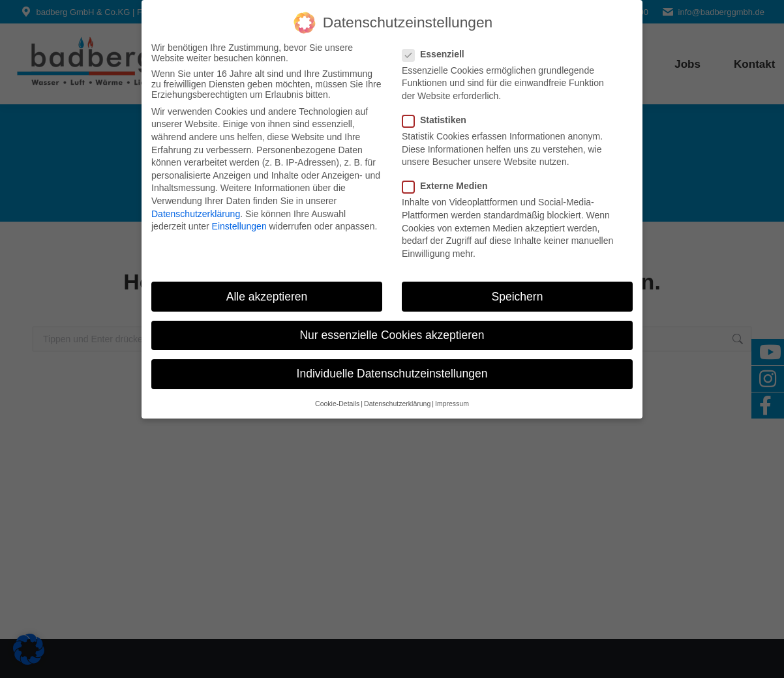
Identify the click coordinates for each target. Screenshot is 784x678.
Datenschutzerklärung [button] (397, 403)
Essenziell (437, 53)
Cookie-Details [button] (337, 403)
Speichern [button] (518, 295)
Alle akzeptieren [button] (267, 295)
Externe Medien (449, 185)
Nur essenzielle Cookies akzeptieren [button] (392, 334)
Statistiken (438, 119)
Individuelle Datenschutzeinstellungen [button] (392, 372)
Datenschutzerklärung (196, 213)
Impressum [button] (452, 403)
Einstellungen (239, 226)
